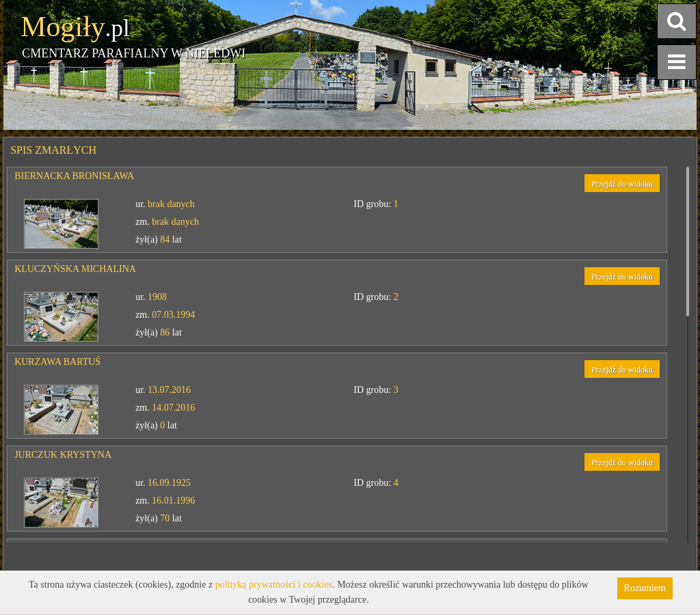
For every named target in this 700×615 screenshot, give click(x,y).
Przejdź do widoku (622, 184)
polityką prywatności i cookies (274, 585)
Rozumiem (645, 588)
